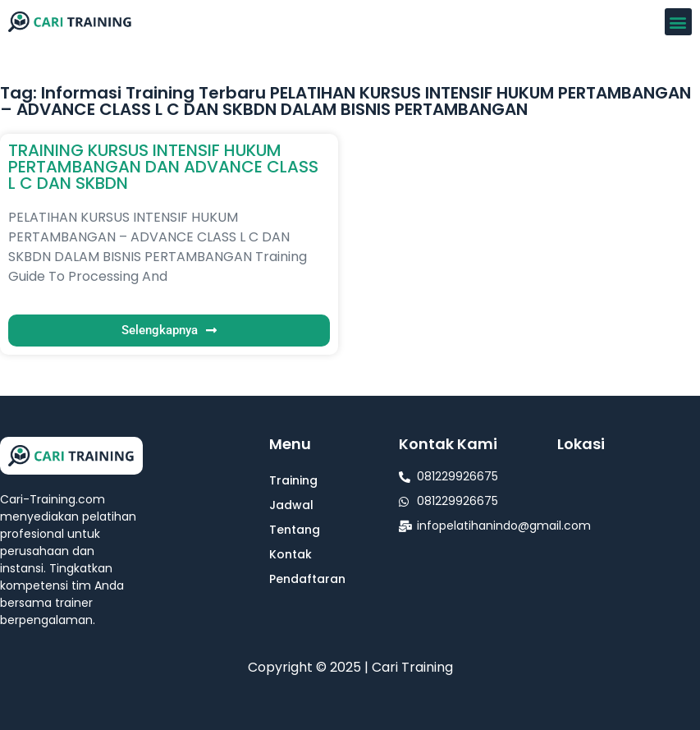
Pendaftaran (307, 579)
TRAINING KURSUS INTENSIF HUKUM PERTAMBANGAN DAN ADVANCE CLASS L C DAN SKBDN (163, 167)
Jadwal (291, 505)
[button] (678, 22)
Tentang (295, 530)
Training (293, 480)
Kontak (291, 554)
